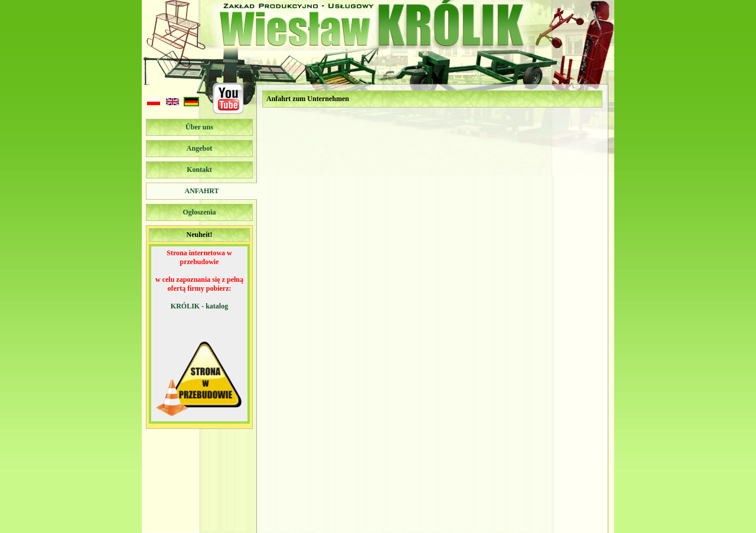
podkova (349, 526)
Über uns (199, 127)
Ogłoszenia (200, 212)
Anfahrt (201, 191)
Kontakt (199, 170)
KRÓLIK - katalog (199, 306)
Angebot (199, 148)
